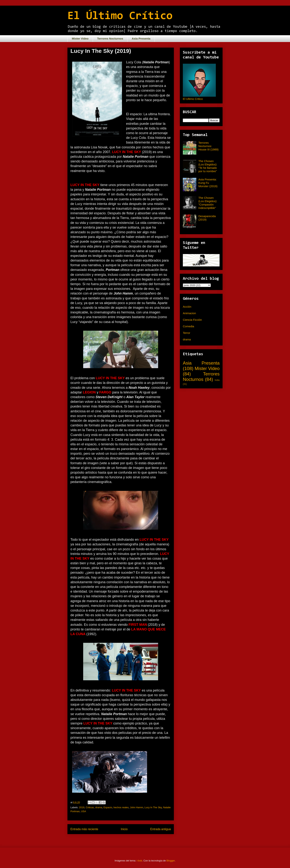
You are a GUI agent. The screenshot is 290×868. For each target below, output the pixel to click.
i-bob (139, 861)
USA (83, 811)
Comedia (188, 326)
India (217, 380)
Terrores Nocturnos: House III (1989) (209, 146)
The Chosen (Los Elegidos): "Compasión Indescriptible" (208, 203)
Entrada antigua (161, 829)
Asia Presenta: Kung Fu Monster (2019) (208, 183)
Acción (187, 307)
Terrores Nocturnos (110, 39)
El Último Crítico (120, 16)
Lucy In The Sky (153, 807)
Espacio (108, 807)
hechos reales (121, 807)
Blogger (171, 861)
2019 (82, 807)
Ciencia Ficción (192, 320)
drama (99, 807)
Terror (186, 333)
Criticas (90, 807)
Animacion (189, 313)
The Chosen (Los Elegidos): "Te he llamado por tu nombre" (208, 166)
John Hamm (137, 807)
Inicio (124, 829)
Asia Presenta (141, 39)
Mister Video (80, 39)
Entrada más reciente (84, 829)
